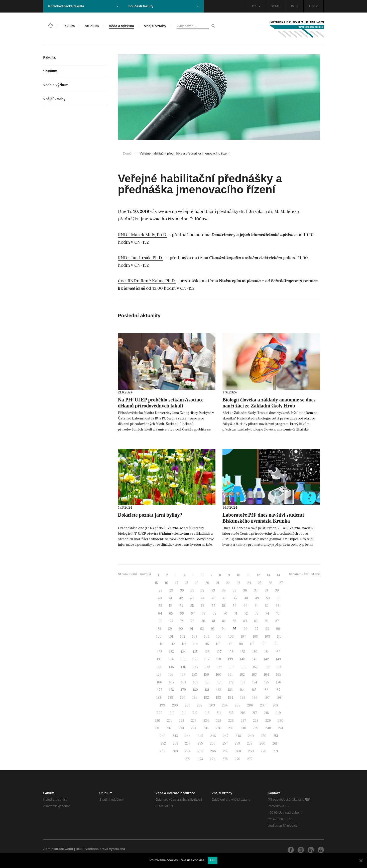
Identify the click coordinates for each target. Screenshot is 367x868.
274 (213, 759)
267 (226, 751)
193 (218, 698)
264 (188, 751)
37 (256, 590)
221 (169, 721)
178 (171, 690)
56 (203, 606)
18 (187, 583)
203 (212, 705)
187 (278, 690)
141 (255, 659)
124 (183, 652)
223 (194, 721)
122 (160, 652)
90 (181, 629)
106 (231, 636)
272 (188, 759)
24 (249, 583)
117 (230, 644)
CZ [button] (256, 6)
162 (242, 675)
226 (231, 721)
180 (195, 690)
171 (220, 682)
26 (270, 583)
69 (214, 613)
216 (243, 713)
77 (171, 621)
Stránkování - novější (134, 574)
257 (225, 743)
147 (196, 667)
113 (184, 644)
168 (184, 682)
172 (231, 682)
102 (183, 636)
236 (218, 728)
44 (203, 598)
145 (171, 667)
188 (159, 698)
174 (255, 682)
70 (225, 613)
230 (281, 721)
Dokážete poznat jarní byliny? (150, 515)
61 (256, 606)
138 (219, 659)
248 (238, 736)
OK (213, 860)
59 (235, 606)
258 (237, 743)
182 (219, 690)
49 (257, 598)
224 (206, 721)
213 (207, 713)
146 (183, 667)
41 (170, 598)
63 (277, 606)
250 (264, 736)
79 (193, 621)
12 (258, 575)
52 (160, 606)
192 (206, 698)
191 (195, 698)
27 (281, 583)
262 (163, 751)
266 (213, 751)
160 (219, 675)
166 (159, 682)
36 (245, 590)
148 (208, 667)
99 (278, 629)
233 (181, 728)
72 (246, 613)
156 (171, 675)
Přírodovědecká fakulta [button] (84, 6)
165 (279, 675)
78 (182, 621)
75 (278, 613)
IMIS (294, 6)
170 (208, 682)
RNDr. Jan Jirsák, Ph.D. (141, 258)
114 (195, 644)
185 (254, 690)
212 (195, 713)
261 (275, 743)
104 (207, 636)
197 (267, 698)
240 (268, 728)
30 (182, 590)
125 (195, 652)
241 (281, 728)
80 (203, 621)
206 (250, 705)
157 (183, 675)
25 (260, 583)
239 (256, 728)
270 (264, 751)
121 (276, 644)
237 (231, 728)
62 (267, 606)
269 (251, 751)
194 (231, 698)
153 (267, 667)
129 (243, 652)
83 (234, 621)
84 (245, 621)
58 (224, 606)
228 (256, 721)
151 (244, 667)
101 (171, 636)
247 (226, 736)
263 (175, 751)
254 (188, 743)
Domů (127, 153)
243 (175, 736)
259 (250, 743)
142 (266, 659)
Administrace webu (58, 849)
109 (267, 636)
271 (276, 751)
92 (202, 629)
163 (254, 675)
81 (214, 621)
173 (243, 682)
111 (162, 644)
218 (266, 713)
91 (192, 629)
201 (187, 705)
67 (193, 613)
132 (278, 652)
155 (159, 675)
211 (184, 713)
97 (256, 629)
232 (169, 728)
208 (275, 705)
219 (278, 713)
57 (213, 606)
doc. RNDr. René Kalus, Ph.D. (147, 281)
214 (219, 713)
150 (232, 667)
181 (207, 690)
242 (163, 736)
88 (159, 629)
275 (225, 759)
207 (263, 705)
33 (213, 590)
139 (230, 659)
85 (256, 621)
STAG (275, 6)
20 (207, 583)
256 (213, 743)
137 (207, 659)
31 (192, 590)
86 (266, 621)
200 (175, 705)
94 (224, 629)
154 (279, 667)
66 (182, 613)
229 (268, 721)
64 (160, 613)
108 (255, 636)
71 (236, 613)
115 (207, 644)
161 (230, 675)
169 (196, 682)
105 (219, 636)
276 (237, 759)
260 (262, 743)
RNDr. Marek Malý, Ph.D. (143, 235)
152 (255, 667)
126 (207, 652)
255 (200, 743)
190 (183, 698)
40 (160, 598)
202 (200, 705)
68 (204, 613)
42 (181, 598)
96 (246, 629)
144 (159, 667)
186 (266, 690)
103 (195, 636)
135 (183, 659)
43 (192, 598)
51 (278, 598)
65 (171, 613)
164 (266, 675)
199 (162, 705)
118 (241, 644)
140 (243, 659)
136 (195, 659)
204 (225, 705)
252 (163, 743)
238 (243, 728)
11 (249, 575)
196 (255, 698)
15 (156, 583)
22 (228, 583)
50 (268, 598)
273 (200, 759)
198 (279, 698)
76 (161, 621)
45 (214, 598)
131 (266, 652)
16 (166, 583)
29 (171, 590)
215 (231, 713)
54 (181, 606)
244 (188, 736)
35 (234, 590)
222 (181, 721)
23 (238, 583)
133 (159, 659)
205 (237, 705)
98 (267, 629)
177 (160, 690)
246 (213, 736)
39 (277, 590)
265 (200, 751)
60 (246, 606)
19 (197, 583)
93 (213, 629)
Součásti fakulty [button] (164, 6)
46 (224, 598)
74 (267, 613)
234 (194, 728)
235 (206, 728)
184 (242, 690)
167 (172, 682)
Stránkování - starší (305, 574)
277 (250, 759)
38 (266, 590)
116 (218, 644)
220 (157, 721)
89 (170, 629)
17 (177, 583)
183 (230, 690)
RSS (79, 849)
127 (219, 652)
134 (171, 659)
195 (243, 698)
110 (279, 636)
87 (277, 621)
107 (243, 636)
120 (264, 644)
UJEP (313, 6)
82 (224, 621)
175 (267, 682)
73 (257, 613)
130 (255, 652)
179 (183, 690)
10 (239, 575)
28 (161, 590)
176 (279, 682)
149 (220, 667)
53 (171, 606)
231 (157, 728)
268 (238, 751)
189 (171, 698)
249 (251, 736)
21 (218, 583)
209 (160, 713)
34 (224, 590)
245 (200, 736)
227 (243, 721)
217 (255, 713)
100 (159, 636)
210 (172, 713)
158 (195, 675)
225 (219, 721)
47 (235, 598)
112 (173, 644)
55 (192, 606)
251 (276, 736)
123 (171, 652)
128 (231, 652)
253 (175, 743)
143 (278, 659)
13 (268, 575)
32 (203, 590)
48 (246, 598)
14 (278, 575)
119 (252, 644)
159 (206, 675)
